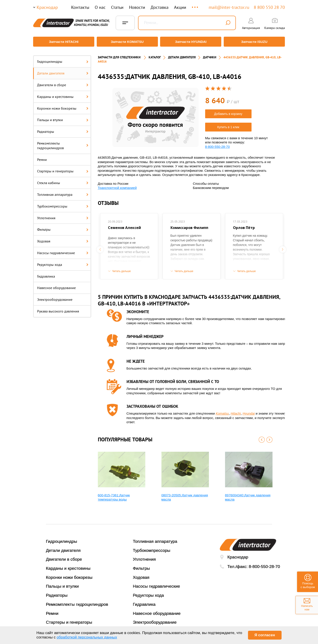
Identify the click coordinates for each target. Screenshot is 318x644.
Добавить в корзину (228, 112)
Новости (137, 7)
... (195, 5)
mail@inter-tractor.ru (229, 7)
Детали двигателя (63, 71)
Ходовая (63, 239)
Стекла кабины (63, 181)
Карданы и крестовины (63, 94)
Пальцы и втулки (63, 118)
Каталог (155, 55)
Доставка (160, 7)
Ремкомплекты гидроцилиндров (63, 144)
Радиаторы (63, 130)
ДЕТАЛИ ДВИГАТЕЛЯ (182, 55)
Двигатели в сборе (63, 83)
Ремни (42, 157)
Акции (180, 7)
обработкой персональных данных (87, 637)
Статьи (117, 7)
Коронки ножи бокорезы (63, 106)
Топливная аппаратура (63, 192)
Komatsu (222, 411)
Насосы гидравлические (63, 251)
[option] (155, 115)
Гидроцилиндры (63, 59)
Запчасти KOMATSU (127, 42)
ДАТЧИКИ (210, 55)
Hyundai (249, 411)
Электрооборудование (55, 297)
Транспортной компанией (117, 186)
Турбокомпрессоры (63, 204)
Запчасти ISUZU (255, 42)
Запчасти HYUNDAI (191, 42)
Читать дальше (122, 269)
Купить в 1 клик (228, 125)
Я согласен (265, 635)
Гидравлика (46, 274)
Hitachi (236, 411)
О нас (100, 7)
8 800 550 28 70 (269, 7)
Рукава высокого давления (58, 309)
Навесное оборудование (56, 286)
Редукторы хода (63, 262)
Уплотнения (63, 216)
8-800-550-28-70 (218, 144)
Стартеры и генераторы (63, 169)
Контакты (80, 7)
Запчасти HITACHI (63, 42)
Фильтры (63, 227)
